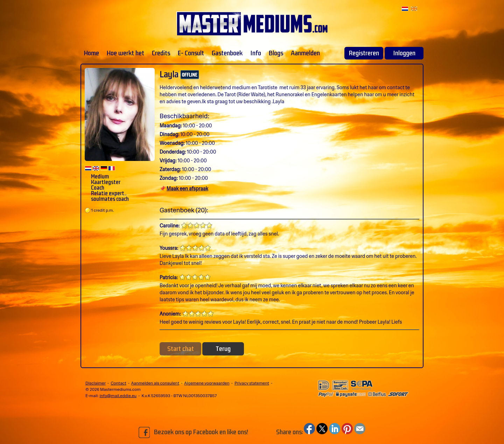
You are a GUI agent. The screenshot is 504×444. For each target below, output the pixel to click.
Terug (223, 349)
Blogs (276, 53)
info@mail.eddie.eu (118, 396)
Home (92, 53)
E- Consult (191, 53)
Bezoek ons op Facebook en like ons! (193, 432)
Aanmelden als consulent (155, 383)
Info (256, 53)
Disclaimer (96, 383)
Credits (161, 53)
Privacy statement (252, 383)
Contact (118, 383)
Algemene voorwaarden (207, 383)
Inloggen (404, 53)
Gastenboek (227, 53)
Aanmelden (305, 53)
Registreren (364, 53)
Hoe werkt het (125, 53)
